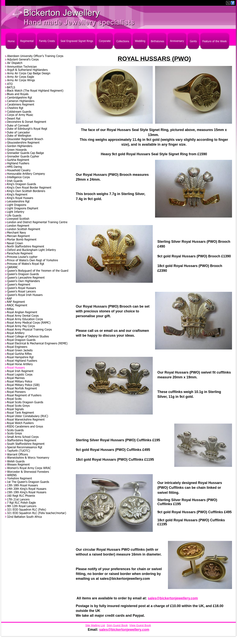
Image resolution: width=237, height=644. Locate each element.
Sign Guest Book (117, 625)
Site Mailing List (95, 625)
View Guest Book (140, 625)
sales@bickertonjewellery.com (173, 598)
